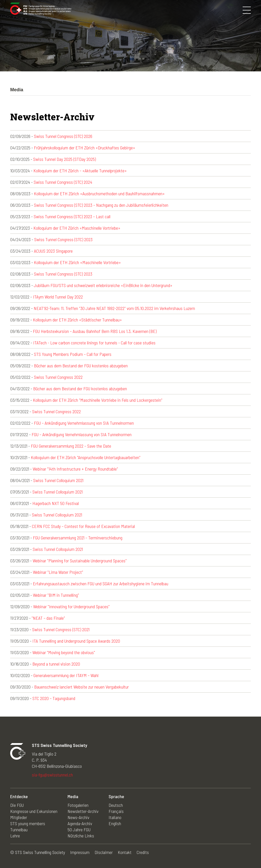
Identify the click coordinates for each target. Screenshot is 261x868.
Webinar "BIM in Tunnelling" (56, 595)
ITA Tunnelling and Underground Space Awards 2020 (76, 641)
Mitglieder (19, 817)
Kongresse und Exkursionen (34, 811)
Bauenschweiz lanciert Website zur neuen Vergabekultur (81, 687)
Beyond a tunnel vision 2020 (56, 664)
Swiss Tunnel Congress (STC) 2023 (63, 239)
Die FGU (17, 805)
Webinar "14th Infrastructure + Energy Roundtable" (75, 469)
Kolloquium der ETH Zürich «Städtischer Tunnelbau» (77, 320)
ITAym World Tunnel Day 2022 (58, 297)
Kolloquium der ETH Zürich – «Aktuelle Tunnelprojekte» (80, 171)
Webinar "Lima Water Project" (58, 572)
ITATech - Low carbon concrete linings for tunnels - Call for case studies (94, 343)
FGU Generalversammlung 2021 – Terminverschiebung (78, 538)
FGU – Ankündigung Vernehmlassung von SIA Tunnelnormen (84, 423)
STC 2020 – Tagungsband (54, 698)
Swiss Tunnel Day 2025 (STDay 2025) (64, 159)
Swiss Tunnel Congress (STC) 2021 (61, 629)
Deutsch (116, 805)
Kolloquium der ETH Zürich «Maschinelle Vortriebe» (77, 228)
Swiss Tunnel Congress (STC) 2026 (63, 136)
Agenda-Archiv (80, 823)
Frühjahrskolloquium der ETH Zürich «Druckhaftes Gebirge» (84, 148)
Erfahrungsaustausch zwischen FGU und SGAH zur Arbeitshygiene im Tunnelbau (101, 584)
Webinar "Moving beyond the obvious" (64, 652)
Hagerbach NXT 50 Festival (56, 503)
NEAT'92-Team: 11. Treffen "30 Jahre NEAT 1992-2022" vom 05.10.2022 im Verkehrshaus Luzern (114, 308)
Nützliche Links (81, 836)
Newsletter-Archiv (83, 811)
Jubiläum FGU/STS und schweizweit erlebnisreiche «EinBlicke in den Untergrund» (103, 285)
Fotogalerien (78, 805)
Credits (143, 852)
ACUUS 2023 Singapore (53, 251)
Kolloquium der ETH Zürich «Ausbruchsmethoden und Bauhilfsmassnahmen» (99, 193)
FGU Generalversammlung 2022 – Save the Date (71, 446)
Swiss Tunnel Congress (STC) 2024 (63, 182)
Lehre (15, 836)
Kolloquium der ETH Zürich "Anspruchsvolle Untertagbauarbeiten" (86, 457)
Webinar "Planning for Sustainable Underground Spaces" (80, 561)
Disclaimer (104, 852)
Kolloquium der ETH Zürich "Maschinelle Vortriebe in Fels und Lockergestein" (98, 400)
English (115, 823)
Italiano (115, 817)
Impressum (80, 852)
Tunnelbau (19, 830)
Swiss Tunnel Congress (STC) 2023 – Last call (72, 216)
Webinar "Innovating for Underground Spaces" (71, 606)
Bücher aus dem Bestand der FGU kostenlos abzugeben (81, 366)
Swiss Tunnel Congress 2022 (58, 377)
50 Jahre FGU (79, 830)
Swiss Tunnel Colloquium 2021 (58, 480)
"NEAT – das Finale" (48, 618)
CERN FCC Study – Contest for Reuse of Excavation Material (83, 526)
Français (116, 811)
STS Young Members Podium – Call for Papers (73, 354)
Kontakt (125, 852)
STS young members (28, 823)
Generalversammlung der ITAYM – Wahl (66, 675)
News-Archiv (78, 817)
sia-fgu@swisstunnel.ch (52, 775)
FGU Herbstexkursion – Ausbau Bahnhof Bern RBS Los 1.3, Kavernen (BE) (95, 331)
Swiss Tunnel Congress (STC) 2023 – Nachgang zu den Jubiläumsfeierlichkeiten (101, 205)
